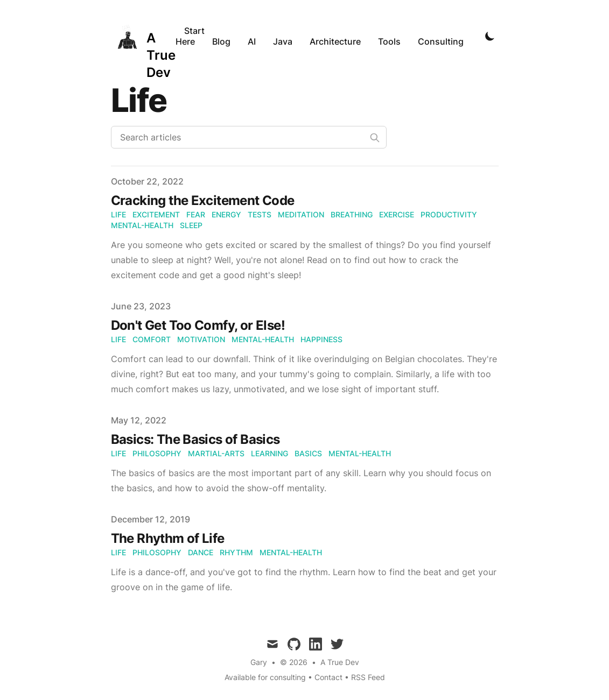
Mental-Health (142, 225)
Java (283, 41)
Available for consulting (265, 677)
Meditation (301, 214)
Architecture (335, 41)
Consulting (441, 41)
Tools (389, 41)
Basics (308, 453)
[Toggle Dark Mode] (490, 36)
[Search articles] (249, 137)
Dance (201, 552)
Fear (196, 214)
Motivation (201, 339)
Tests (260, 214)
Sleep (191, 225)
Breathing (352, 214)
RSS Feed (368, 677)
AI (252, 41)
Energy (226, 214)
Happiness (321, 339)
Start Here (190, 36)
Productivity (449, 214)
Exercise (397, 214)
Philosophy (157, 453)
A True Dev (340, 662)
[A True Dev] (143, 36)
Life (118, 214)
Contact (328, 677)
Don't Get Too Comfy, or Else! (198, 325)
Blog (221, 41)
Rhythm (236, 552)
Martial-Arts (216, 453)
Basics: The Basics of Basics (195, 439)
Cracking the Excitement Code (203, 200)
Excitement (156, 214)
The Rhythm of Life (168, 538)
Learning (269, 453)
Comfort (152, 339)
